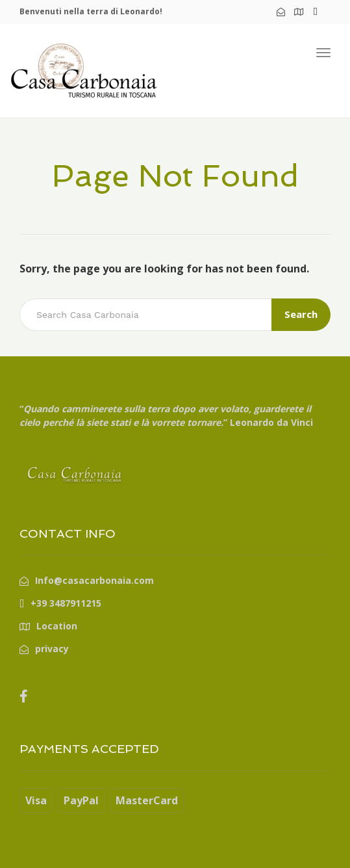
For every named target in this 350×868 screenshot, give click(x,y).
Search (301, 314)
